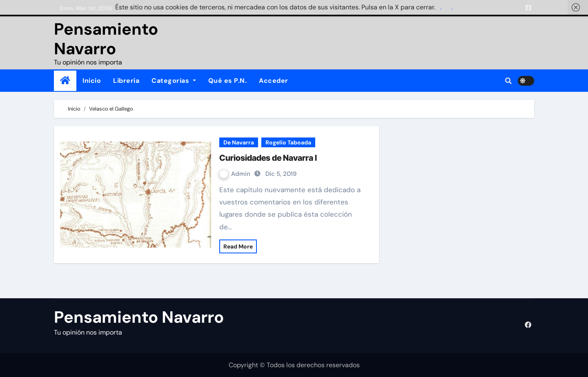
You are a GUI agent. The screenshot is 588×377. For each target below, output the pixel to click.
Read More (238, 246)
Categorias (174, 81)
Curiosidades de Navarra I (268, 158)
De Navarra (239, 142)
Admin (236, 174)
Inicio (92, 81)
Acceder (274, 81)
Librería (126, 81)
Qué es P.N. (228, 81)
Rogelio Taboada (288, 142)
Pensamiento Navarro (106, 39)
